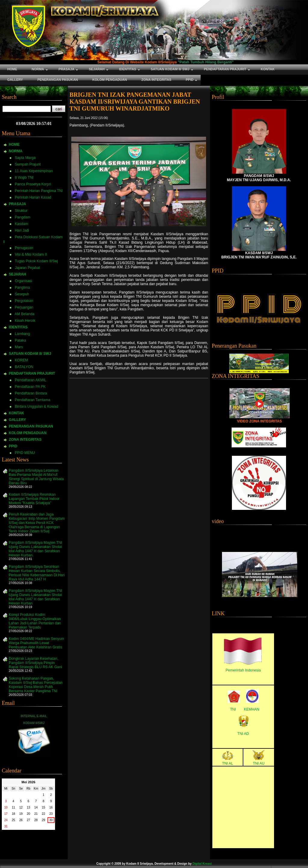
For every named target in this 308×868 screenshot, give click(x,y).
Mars (19, 347)
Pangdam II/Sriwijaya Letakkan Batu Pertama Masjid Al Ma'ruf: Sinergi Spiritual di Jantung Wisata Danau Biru (36, 477)
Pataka (20, 340)
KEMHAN (252, 709)
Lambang (22, 334)
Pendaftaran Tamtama (32, 400)
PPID (13, 446)
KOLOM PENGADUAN (28, 433)
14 (36, 807)
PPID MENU (25, 453)
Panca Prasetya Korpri (33, 184)
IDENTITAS (18, 327)
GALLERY (17, 420)
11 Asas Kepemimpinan (34, 171)
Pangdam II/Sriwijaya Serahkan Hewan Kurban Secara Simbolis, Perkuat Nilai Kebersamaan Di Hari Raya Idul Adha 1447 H (37, 573)
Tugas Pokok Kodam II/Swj (36, 261)
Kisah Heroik (25, 321)
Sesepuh (22, 294)
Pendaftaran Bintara (31, 393)
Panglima (22, 288)
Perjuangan (24, 307)
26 (21, 820)
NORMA (15, 151)
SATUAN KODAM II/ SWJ (30, 354)
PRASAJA (17, 204)
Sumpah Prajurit (28, 164)
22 (43, 814)
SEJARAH (17, 274)
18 (13, 814)
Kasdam (21, 224)
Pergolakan (24, 301)
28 (36, 820)
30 (51, 820)
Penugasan (24, 248)
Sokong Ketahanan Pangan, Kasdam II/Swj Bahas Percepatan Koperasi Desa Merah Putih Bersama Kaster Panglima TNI (36, 685)
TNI (233, 709)
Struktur (21, 211)
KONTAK (16, 413)
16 (51, 807)
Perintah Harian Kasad (33, 197)
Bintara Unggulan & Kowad (36, 407)
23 (51, 814)
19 (21, 814)
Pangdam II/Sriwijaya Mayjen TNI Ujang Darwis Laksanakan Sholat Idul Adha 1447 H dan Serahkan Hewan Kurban (35, 597)
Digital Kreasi (202, 864)
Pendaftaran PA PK (30, 387)
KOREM (21, 360)
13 (28, 807)
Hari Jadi (22, 230)
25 (13, 820)
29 (43, 820)
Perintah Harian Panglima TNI (39, 191)
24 (6, 820)
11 (13, 807)
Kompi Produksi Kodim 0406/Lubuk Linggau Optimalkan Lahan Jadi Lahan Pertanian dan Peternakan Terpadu (35, 621)
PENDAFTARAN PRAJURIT (32, 373)
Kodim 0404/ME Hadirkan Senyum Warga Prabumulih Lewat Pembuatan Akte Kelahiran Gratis (36, 643)
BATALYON (24, 367)
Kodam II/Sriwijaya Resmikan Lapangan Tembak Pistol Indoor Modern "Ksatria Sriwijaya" (34, 499)
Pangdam (22, 217)
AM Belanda (25, 314)
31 (6, 826)
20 (28, 814)
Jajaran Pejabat (27, 268)
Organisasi (23, 281)
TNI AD (243, 734)
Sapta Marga (25, 158)
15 (43, 807)
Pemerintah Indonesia (243, 670)
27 (28, 820)
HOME (14, 145)
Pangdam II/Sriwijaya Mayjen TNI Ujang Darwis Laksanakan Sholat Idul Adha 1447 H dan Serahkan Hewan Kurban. (35, 549)
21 (36, 814)
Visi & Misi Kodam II (31, 254)
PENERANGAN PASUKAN (31, 426)
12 (21, 807)
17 (6, 814)
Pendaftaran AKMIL (30, 380)
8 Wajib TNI (24, 178)
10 (6, 807)
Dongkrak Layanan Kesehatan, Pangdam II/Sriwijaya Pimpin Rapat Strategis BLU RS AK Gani (35, 663)
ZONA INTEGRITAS (25, 440)
